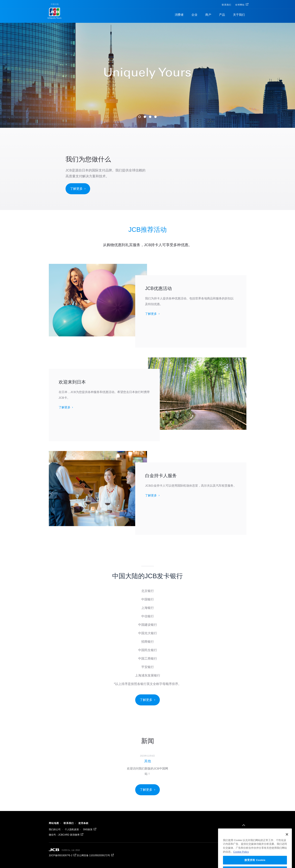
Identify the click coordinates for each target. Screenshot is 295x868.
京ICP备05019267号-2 (61, 855)
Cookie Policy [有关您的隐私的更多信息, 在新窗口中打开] (241, 856)
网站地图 (54, 823)
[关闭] (287, 839)
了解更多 (76, 189)
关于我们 (239, 15)
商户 (208, 15)
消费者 (179, 15)
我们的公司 (55, 829)
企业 (194, 15)
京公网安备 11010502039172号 (93, 855)
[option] (147, 765)
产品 (222, 15)
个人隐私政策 (72, 829)
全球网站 (240, 5)
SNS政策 (88, 829)
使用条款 (83, 823)
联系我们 (227, 5)
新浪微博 (75, 835)
